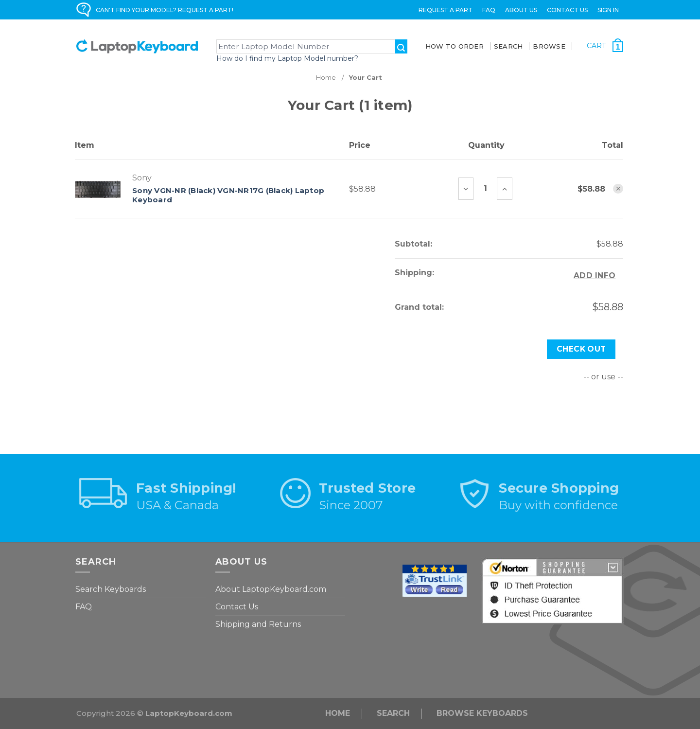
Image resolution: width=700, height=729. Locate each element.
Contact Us (567, 10)
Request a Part (446, 10)
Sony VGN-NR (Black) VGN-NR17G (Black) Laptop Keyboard (228, 195)
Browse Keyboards (482, 713)
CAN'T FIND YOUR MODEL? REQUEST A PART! (165, 10)
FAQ (489, 10)
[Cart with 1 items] (605, 45)
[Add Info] (595, 276)
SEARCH (508, 46)
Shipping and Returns (258, 624)
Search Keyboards (111, 589)
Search (393, 713)
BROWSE (549, 46)
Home (338, 713)
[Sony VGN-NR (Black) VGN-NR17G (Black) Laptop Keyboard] (485, 189)
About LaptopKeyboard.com (271, 589)
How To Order (455, 46)
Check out (581, 349)
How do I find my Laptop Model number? (287, 58)
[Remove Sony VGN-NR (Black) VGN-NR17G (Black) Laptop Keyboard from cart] (618, 189)
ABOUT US (521, 10)
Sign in (608, 10)
